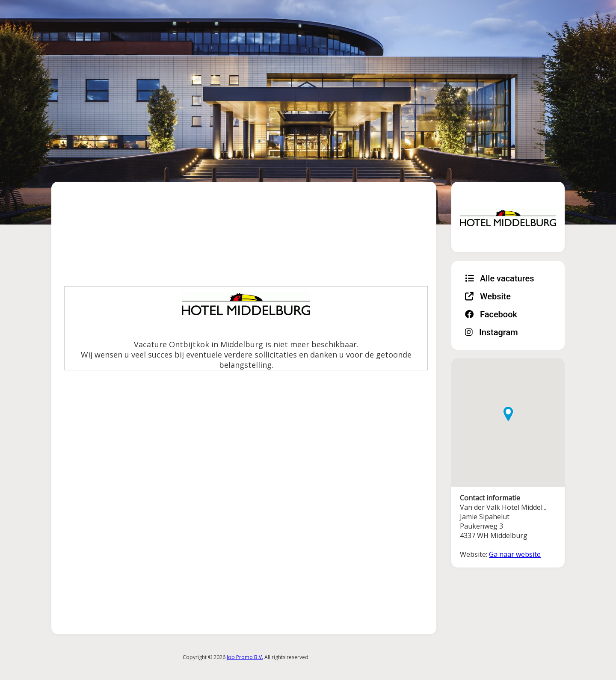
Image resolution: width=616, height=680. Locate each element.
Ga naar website (515, 554)
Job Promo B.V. (245, 657)
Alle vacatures (500, 278)
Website (488, 296)
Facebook (491, 314)
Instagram (492, 332)
